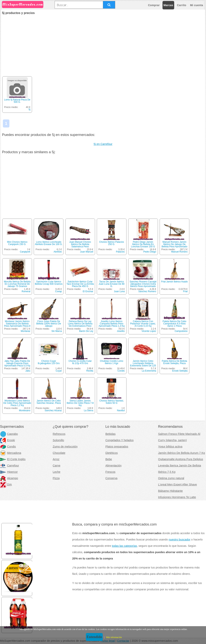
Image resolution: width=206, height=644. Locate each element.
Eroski (7, 440)
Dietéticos (112, 453)
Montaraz (25, 331)
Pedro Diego (150, 252)
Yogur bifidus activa (170, 447)
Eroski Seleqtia (180, 371)
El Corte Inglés (13, 459)
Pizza (56, 478)
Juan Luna (119, 291)
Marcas (168, 5)
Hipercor (9, 472)
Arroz (56, 459)
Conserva (111, 478)
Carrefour (9, 466)
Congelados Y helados (119, 440)
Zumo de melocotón (65, 447)
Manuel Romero (179, 252)
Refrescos (59, 434)
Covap (59, 291)
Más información (114, 637)
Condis (121, 371)
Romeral (26, 291)
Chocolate (59, 453)
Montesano (25, 410)
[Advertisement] (103, 43)
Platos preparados (117, 447)
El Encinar (88, 291)
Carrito (182, 5)
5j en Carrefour (103, 144)
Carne (57, 466)
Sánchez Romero (147, 291)
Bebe (109, 459)
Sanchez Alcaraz (53, 410)
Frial (185, 291)
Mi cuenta (197, 5)
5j (29, 109)
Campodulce (181, 331)
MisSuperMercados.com (23, 5)
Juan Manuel (87, 252)
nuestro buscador (179, 540)
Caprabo (9, 434)
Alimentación (113, 466)
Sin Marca (57, 331)
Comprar (154, 5)
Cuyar (59, 371)
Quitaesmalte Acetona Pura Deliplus (181, 459)
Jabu (28, 371)
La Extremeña (149, 371)
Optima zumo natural (171, 478)
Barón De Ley (86, 331)
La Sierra (89, 410)
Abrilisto (58, 252)
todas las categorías (124, 546)
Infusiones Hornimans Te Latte (177, 497)
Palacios (120, 252)
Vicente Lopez (149, 331)
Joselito (121, 331)
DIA (6, 484)
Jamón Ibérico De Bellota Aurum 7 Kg (181, 453)
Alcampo (9, 478)
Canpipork (25, 252)
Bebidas (110, 434)
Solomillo (58, 440)
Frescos (110, 472)
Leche (57, 472)
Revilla (90, 371)
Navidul (121, 410)
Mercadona (11, 453)
